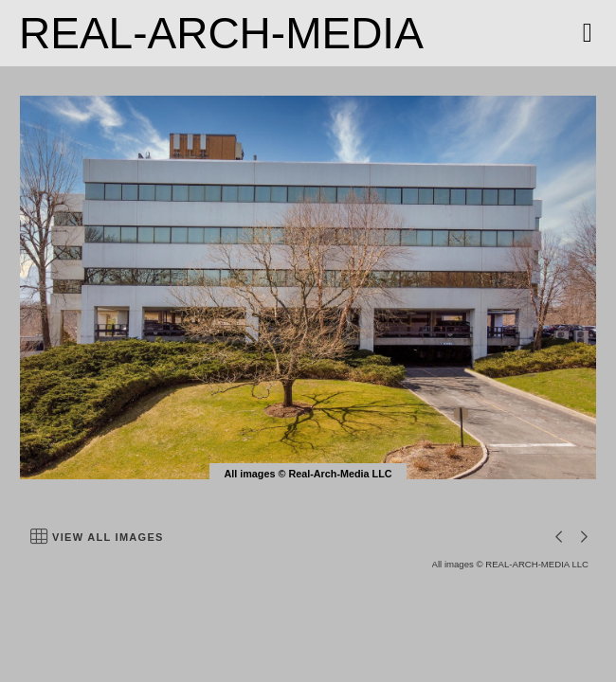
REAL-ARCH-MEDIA (221, 33)
